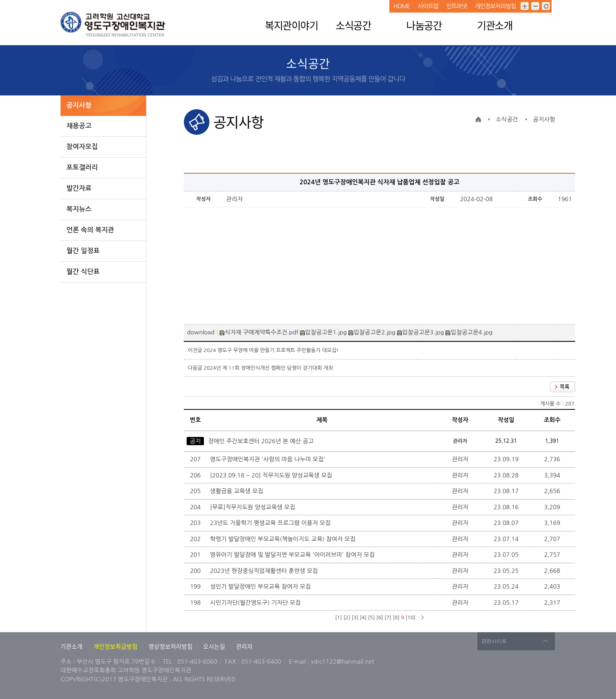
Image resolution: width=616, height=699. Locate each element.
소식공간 (353, 25)
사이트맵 (428, 6)
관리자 (244, 646)
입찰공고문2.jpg (372, 332)
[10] (410, 617)
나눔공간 (424, 25)
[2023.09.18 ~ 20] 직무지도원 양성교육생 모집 (272, 475)
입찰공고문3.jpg (421, 332)
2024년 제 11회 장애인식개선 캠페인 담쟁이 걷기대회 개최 (268, 368)
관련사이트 (494, 641)
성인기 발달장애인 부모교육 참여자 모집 (261, 586)
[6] (380, 617)
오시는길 (214, 646)
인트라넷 (456, 6)
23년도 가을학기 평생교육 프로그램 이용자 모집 (271, 523)
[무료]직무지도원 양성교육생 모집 (254, 507)
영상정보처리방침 (171, 646)
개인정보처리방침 (495, 6)
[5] (371, 617)
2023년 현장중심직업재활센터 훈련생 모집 (265, 571)
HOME (401, 6)
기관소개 (495, 25)
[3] (355, 617)
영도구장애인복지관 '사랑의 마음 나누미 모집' (269, 459)
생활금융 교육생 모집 (238, 491)
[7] (388, 617)
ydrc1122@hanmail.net (342, 661)
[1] (338, 617)
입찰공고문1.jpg (324, 332)
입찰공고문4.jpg (469, 332)
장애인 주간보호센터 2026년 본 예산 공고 (261, 441)
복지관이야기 (291, 25)
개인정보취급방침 (115, 646)
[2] (347, 617)
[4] (363, 617)
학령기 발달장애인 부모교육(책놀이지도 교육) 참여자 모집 (284, 539)
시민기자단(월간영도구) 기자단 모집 (256, 603)
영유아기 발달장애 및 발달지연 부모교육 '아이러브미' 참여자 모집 (293, 555)
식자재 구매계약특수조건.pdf (259, 332)
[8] (396, 617)
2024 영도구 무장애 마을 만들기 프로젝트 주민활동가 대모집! (271, 350)
